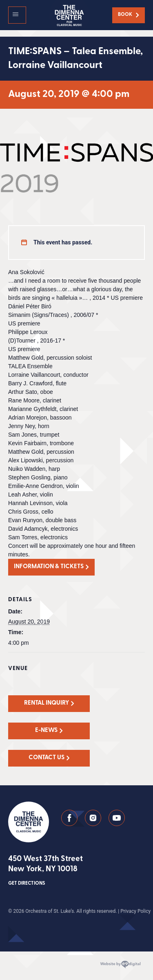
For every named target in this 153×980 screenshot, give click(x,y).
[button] (17, 15)
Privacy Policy (135, 911)
